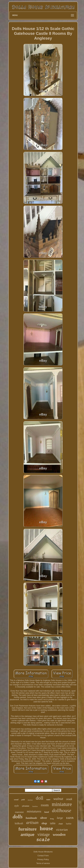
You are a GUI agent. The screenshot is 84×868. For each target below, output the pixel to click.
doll (40, 798)
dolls (18, 817)
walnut (58, 799)
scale (43, 840)
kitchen (30, 800)
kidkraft (19, 823)
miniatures (34, 811)
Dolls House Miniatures (43, 852)
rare (48, 799)
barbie (69, 824)
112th (70, 818)
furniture (27, 829)
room (45, 805)
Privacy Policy (43, 859)
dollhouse (62, 810)
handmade (31, 818)
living (52, 819)
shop (44, 823)
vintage (44, 834)
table (53, 823)
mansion (19, 812)
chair (61, 824)
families (35, 806)
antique (28, 835)
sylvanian (26, 806)
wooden (59, 835)
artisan (32, 822)
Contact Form (43, 856)
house (46, 828)
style (16, 806)
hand (47, 812)
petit (23, 800)
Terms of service (43, 863)
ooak (69, 799)
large (60, 818)
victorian (62, 830)
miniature (62, 804)
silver (44, 818)
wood (16, 800)
